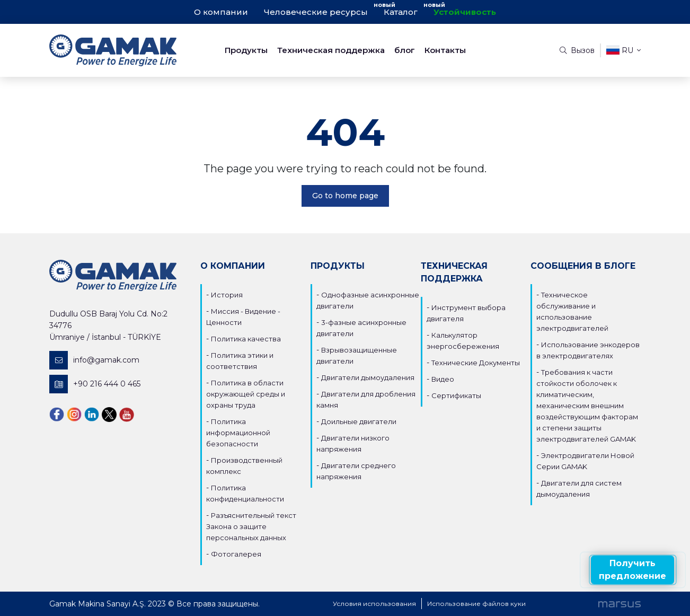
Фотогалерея (236, 554)
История (227, 295)
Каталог (401, 12)
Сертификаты (456, 395)
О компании (221, 12)
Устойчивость (465, 12)
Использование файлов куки (476, 604)
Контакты (445, 50)
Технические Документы (476, 363)
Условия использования (374, 604)
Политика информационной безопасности (238, 433)
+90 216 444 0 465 (95, 384)
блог (405, 50)
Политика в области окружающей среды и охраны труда (246, 394)
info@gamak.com (94, 360)
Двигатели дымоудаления (368, 377)
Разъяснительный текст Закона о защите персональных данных (251, 526)
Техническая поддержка (331, 50)
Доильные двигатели (359, 421)
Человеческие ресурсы (316, 12)
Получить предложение (632, 570)
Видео (443, 379)
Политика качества (246, 339)
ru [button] (623, 50)
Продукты (246, 50)
